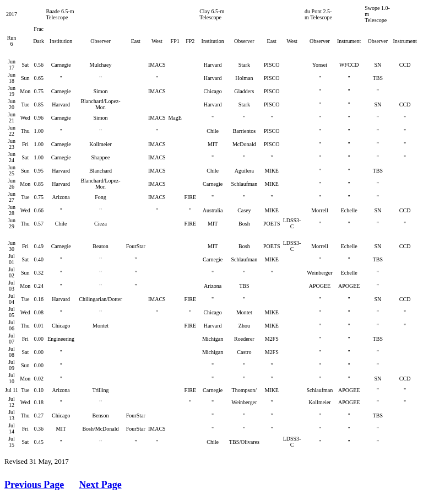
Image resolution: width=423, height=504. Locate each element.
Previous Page (34, 485)
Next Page (100, 485)
